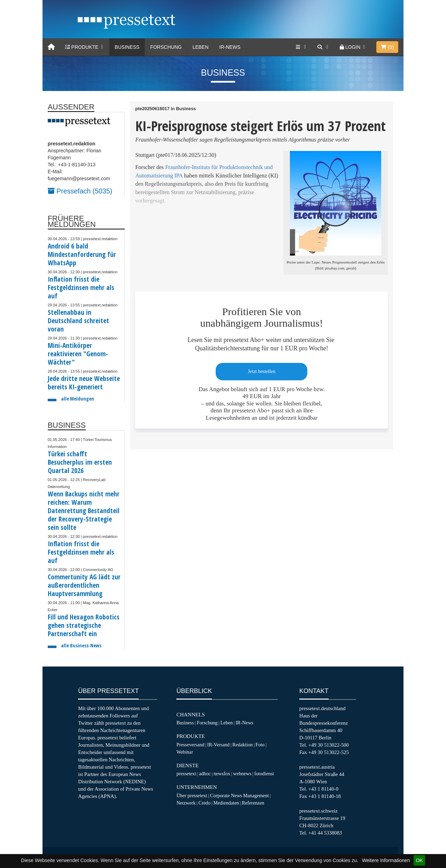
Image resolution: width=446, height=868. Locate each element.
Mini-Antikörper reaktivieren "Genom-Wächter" (78, 354)
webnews (242, 774)
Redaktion (243, 745)
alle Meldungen (78, 399)
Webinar (184, 752)
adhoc (205, 774)
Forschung (166, 47)
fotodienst (264, 774)
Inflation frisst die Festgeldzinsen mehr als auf (81, 287)
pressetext (186, 774)
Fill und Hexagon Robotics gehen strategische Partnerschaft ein (84, 625)
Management (256, 795)
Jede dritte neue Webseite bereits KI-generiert (84, 383)
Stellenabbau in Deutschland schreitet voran (78, 321)
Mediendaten (226, 803)
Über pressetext (192, 795)
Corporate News (226, 795)
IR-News (230, 47)
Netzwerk (186, 803)
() (387, 47)
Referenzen (253, 803)
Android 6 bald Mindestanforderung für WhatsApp (82, 254)
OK (419, 860)
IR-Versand (218, 745)
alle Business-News (81, 645)
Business (127, 47)
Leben (200, 47)
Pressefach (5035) (80, 191)
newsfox (222, 774)
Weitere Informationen (386, 860)
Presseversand (190, 745)
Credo (204, 803)
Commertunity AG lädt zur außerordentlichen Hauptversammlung (84, 585)
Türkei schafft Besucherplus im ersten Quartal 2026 (80, 462)
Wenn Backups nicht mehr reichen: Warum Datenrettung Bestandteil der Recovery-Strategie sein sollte (84, 511)
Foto (260, 745)
